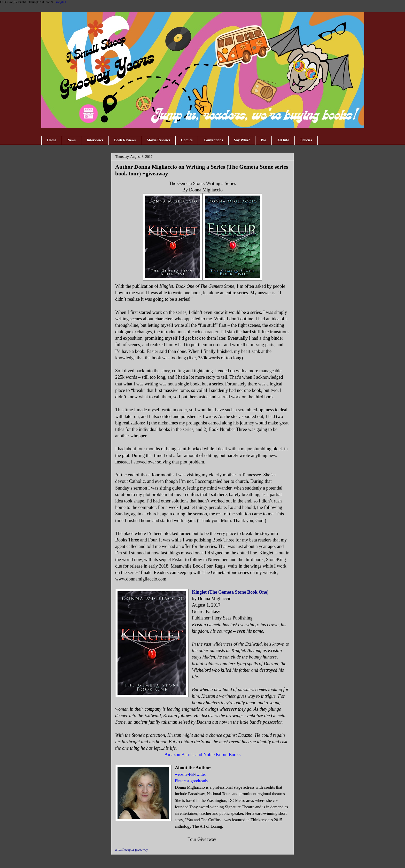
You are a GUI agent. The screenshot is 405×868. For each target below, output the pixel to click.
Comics (187, 140)
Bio (263, 140)
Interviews (95, 140)
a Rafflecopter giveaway (132, 850)
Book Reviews (125, 140)
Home (52, 140)
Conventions (213, 140)
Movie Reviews (158, 140)
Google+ (60, 2)
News (72, 140)
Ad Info (283, 140)
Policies (306, 140)
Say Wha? (242, 140)
